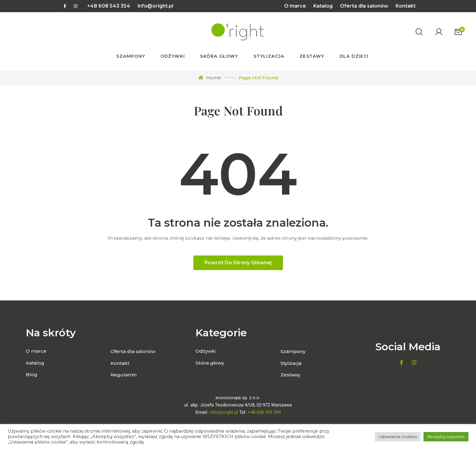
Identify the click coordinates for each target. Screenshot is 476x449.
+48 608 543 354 (109, 6)
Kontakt (406, 6)
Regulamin (124, 375)
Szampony (293, 351)
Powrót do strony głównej (238, 263)
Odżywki (206, 351)
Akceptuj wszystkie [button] (446, 437)
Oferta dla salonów (364, 6)
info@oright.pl (155, 6)
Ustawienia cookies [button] (398, 437)
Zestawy (290, 375)
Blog (32, 374)
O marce (295, 6)
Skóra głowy (210, 363)
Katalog (323, 6)
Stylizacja (291, 363)
